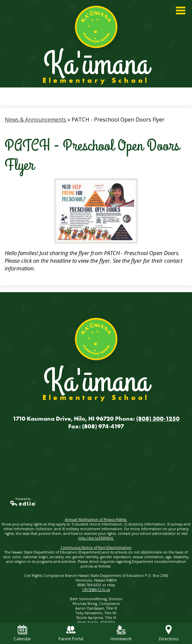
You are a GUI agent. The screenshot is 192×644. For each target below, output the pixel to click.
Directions (169, 633)
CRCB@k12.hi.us (96, 590)
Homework (121, 633)
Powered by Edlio (23, 502)
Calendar (22, 633)
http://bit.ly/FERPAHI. (96, 538)
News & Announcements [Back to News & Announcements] (35, 120)
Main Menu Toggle (181, 11)
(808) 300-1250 (158, 418)
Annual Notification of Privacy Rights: (96, 519)
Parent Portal (71, 633)
